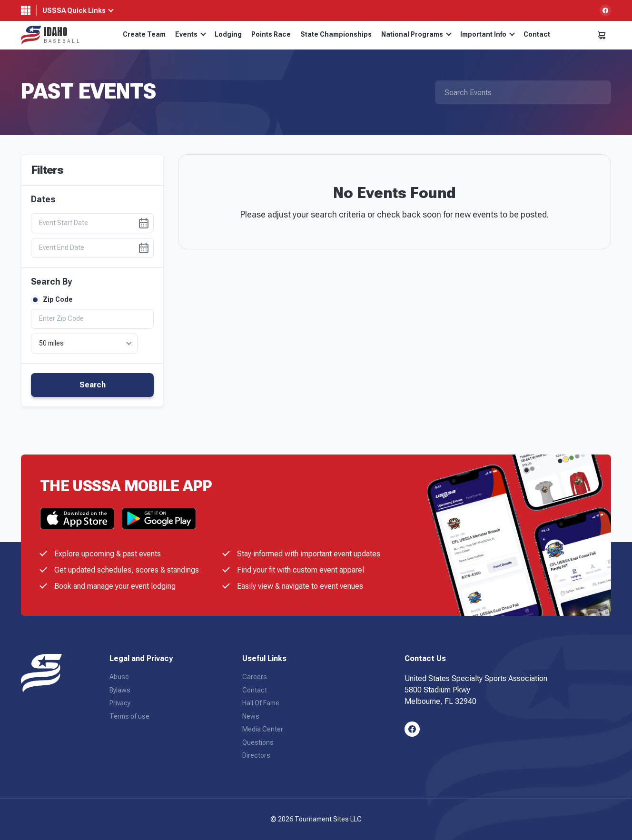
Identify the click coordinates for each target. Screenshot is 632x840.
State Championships (336, 34)
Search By (51, 282)
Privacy (120, 703)
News (251, 716)
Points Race (271, 34)
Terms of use (129, 716)
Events (191, 34)
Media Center (263, 729)
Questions (258, 742)
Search (93, 385)
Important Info (488, 34)
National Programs (416, 34)
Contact (537, 34)
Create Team (144, 34)
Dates (43, 199)
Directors (256, 755)
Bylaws (120, 690)
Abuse (119, 677)
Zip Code (52, 300)
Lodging (228, 34)
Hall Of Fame (261, 703)
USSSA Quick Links (74, 10)
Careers (255, 677)
